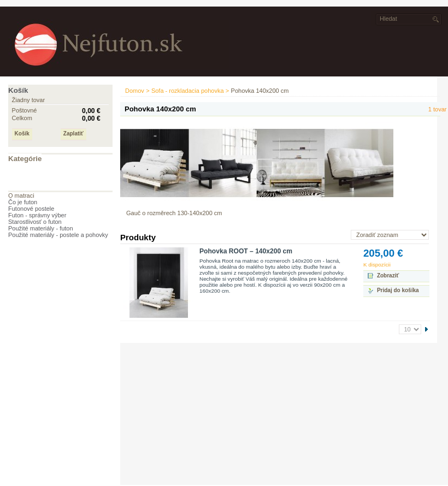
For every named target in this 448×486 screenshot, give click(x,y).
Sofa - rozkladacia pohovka (188, 91)
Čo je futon (23, 202)
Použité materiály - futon (41, 228)
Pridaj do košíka (398, 290)
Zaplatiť (73, 134)
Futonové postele (31, 209)
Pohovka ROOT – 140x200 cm (246, 251)
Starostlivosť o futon (35, 222)
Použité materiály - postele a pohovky (58, 235)
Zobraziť (388, 275)
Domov (135, 91)
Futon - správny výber (37, 215)
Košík (18, 90)
